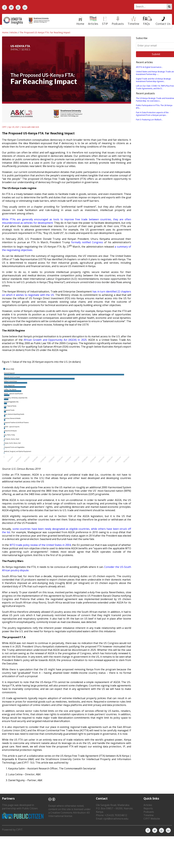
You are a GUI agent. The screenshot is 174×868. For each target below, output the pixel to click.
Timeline (149, 815)
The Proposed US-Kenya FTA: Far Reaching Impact (45, 32)
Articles (14, 32)
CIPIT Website (152, 819)
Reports (148, 808)
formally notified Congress (87, 242)
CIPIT (19, 830)
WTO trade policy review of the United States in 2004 (40, 545)
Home (5, 32)
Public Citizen (30, 808)
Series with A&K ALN (30, 127)
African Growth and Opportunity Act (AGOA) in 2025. (55, 340)
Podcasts (149, 812)
